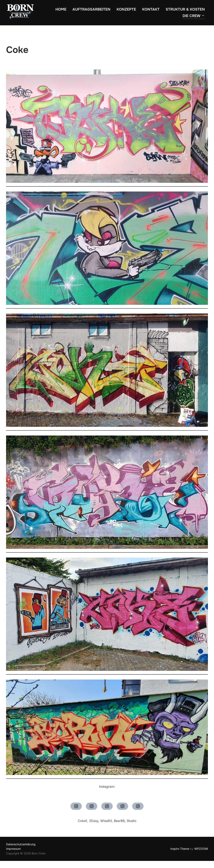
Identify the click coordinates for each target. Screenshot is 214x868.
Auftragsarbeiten (91, 9)
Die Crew (194, 16)
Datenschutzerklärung (21, 844)
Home (61, 9)
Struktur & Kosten (185, 9)
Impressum (13, 849)
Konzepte (126, 9)
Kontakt (151, 9)
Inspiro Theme (180, 849)
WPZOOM (201, 849)
